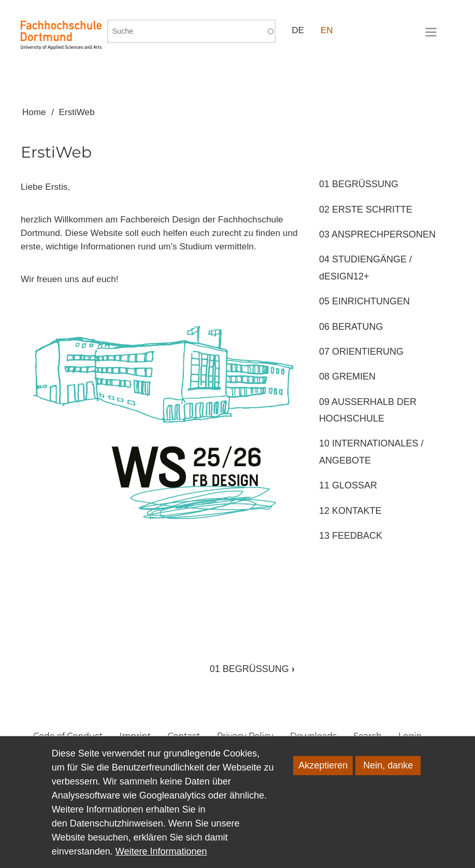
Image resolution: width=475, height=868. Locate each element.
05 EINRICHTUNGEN (364, 301)
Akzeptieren (323, 778)
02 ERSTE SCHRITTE (366, 209)
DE (298, 30)
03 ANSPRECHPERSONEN (377, 234)
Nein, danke (388, 778)
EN (327, 30)
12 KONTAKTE (350, 511)
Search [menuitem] (368, 736)
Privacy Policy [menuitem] (245, 736)
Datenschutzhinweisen (117, 836)
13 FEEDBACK (351, 536)
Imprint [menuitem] (135, 736)
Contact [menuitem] (184, 736)
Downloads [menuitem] (313, 736)
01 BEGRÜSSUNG (252, 669)
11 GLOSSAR (348, 485)
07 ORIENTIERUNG (361, 352)
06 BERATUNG (351, 327)
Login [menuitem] (410, 736)
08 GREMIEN (347, 376)
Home (34, 112)
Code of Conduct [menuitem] (68, 736)
